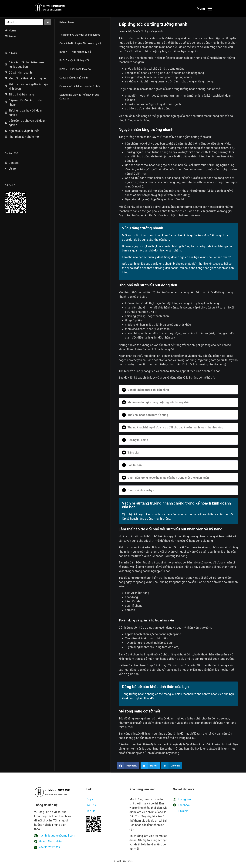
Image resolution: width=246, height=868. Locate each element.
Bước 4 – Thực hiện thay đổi (75, 52)
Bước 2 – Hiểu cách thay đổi (75, 69)
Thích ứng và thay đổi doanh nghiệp (80, 35)
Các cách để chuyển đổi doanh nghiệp (81, 43)
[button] (178, 390)
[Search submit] (48, 22)
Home (122, 31)
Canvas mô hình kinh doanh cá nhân (80, 86)
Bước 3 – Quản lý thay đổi (74, 60)
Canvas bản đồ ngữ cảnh (74, 78)
